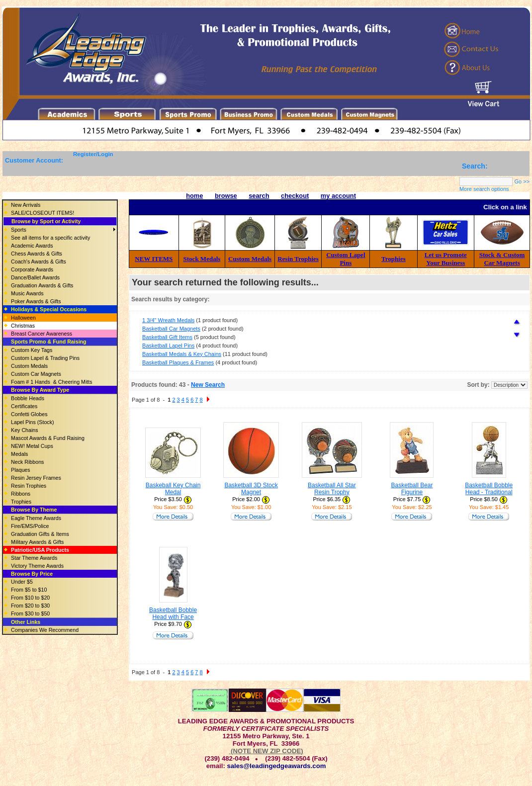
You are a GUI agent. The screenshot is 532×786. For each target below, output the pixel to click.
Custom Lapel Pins (346, 259)
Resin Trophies (298, 259)
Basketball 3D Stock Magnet (251, 489)
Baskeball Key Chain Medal (173, 489)
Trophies (394, 259)
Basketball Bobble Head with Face (173, 613)
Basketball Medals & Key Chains (182, 354)
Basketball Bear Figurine (412, 489)
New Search (208, 385)
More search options (484, 189)
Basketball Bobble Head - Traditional (489, 489)
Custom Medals (250, 259)
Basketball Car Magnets (171, 329)
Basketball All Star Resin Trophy (332, 489)
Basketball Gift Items (167, 337)
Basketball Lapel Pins (168, 346)
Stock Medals (202, 259)
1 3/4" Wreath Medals (168, 320)
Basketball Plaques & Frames (178, 362)
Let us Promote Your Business (446, 259)
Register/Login (93, 154)
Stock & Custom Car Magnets (502, 259)
